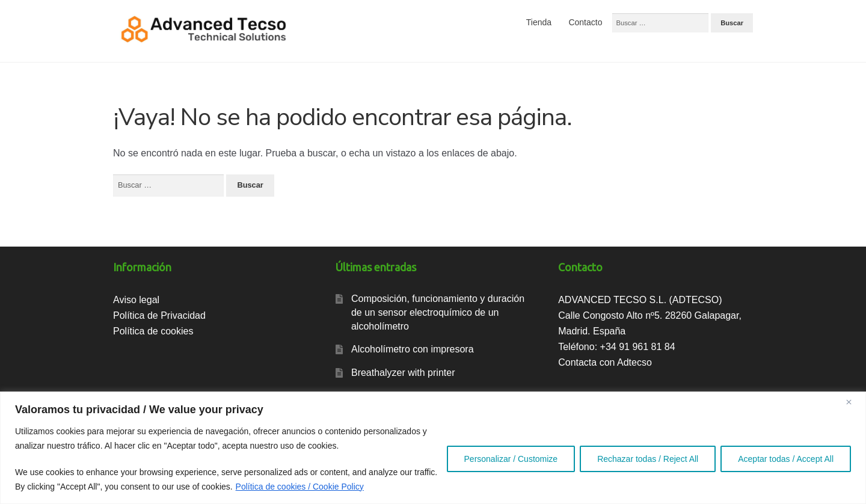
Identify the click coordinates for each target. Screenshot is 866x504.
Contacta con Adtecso (605, 362)
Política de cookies (153, 331)
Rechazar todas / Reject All (648, 459)
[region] (433, 448)
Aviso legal (136, 300)
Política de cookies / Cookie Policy (300, 487)
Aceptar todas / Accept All (786, 459)
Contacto (585, 22)
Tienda (539, 22)
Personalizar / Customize (511, 459)
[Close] (853, 402)
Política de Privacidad (159, 315)
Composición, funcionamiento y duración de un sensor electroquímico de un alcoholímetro (438, 312)
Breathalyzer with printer (403, 373)
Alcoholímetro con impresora (413, 349)
